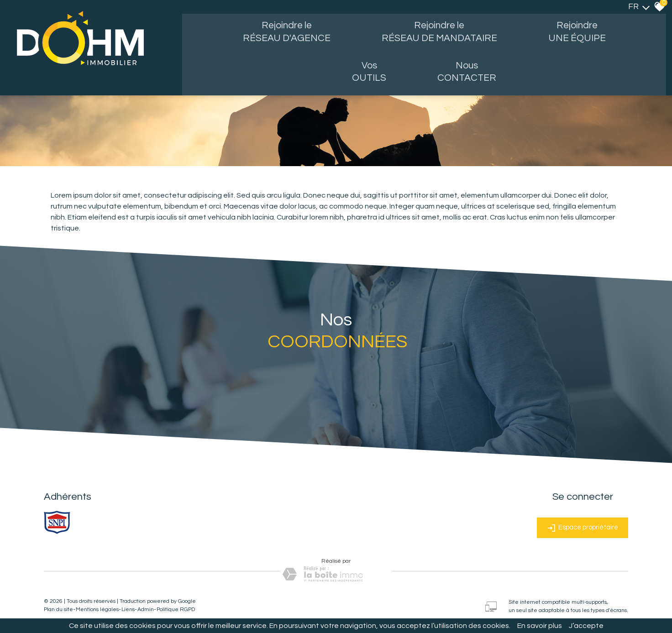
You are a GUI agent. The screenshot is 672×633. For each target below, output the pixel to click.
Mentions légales (97, 606)
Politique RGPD (176, 606)
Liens (128, 606)
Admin (146, 606)
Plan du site (58, 606)
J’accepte (586, 626)
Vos (370, 73)
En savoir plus (540, 626)
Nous (472, 73)
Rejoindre (583, 33)
